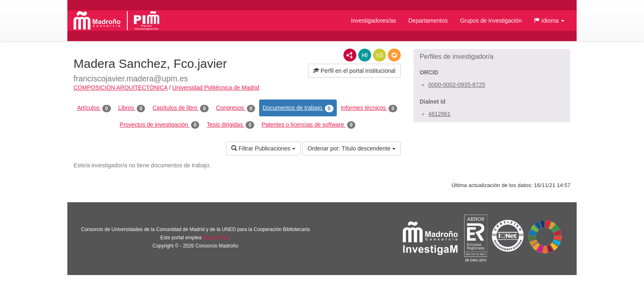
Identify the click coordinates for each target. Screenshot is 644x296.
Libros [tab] (132, 108)
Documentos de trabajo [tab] (298, 108)
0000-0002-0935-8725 (457, 85)
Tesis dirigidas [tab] (230, 125)
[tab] (492, 57)
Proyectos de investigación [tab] (159, 125)
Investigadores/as (374, 21)
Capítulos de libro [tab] (181, 108)
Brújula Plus (216, 238)
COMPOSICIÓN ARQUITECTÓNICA (121, 88)
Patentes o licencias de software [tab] (308, 125)
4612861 (440, 114)
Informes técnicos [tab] (369, 108)
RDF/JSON (394, 55)
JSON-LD (365, 55)
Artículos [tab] (94, 108)
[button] (549, 21)
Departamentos (428, 21)
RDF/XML (350, 55)
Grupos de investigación (491, 21)
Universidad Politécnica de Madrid (216, 88)
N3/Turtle (379, 55)
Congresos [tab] (236, 108)
